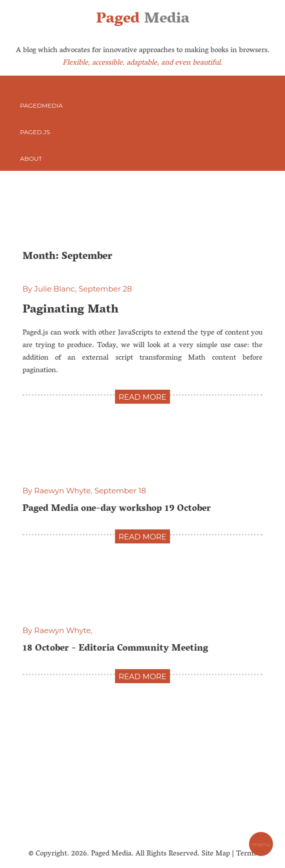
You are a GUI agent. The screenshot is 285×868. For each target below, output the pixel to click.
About (31, 159)
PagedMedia (41, 105)
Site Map (216, 854)
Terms (246, 854)
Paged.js (35, 132)
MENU (261, 844)
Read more (142, 397)
